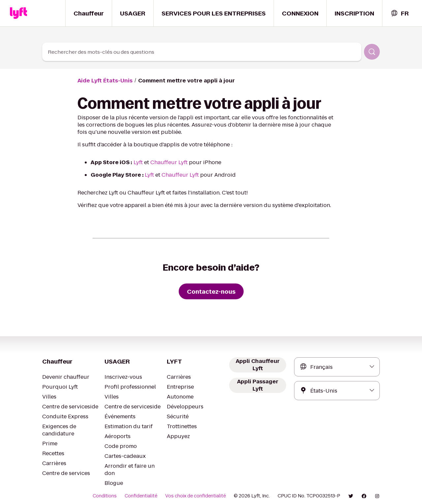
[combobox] (400, 13)
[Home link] (18, 13)
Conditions (119, 489)
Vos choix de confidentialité (203, 489)
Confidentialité (152, 489)
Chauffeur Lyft (163, 162)
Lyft (135, 162)
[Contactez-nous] (211, 291)
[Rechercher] (372, 52)
